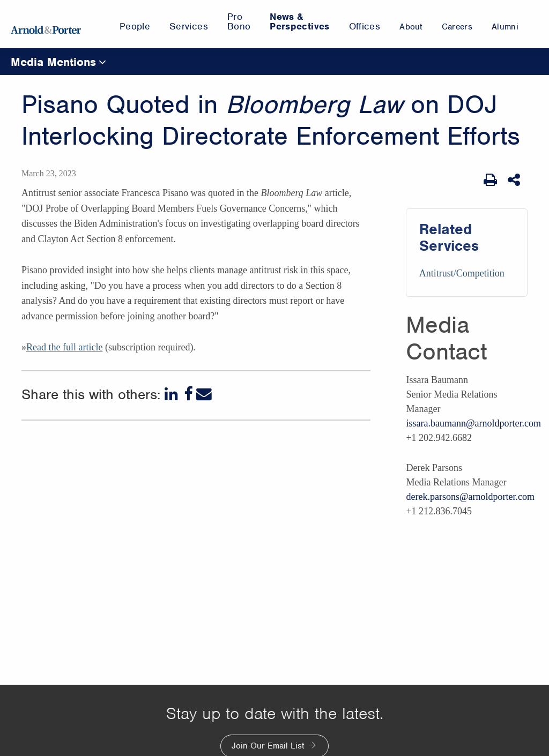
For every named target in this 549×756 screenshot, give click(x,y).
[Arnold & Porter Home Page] (46, 24)
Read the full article (64, 347)
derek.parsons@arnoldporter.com (470, 497)
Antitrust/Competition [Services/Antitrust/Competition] (462, 273)
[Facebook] (188, 394)
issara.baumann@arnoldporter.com (473, 423)
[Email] (204, 394)
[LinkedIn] (172, 394)
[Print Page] (490, 180)
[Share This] (515, 180)
